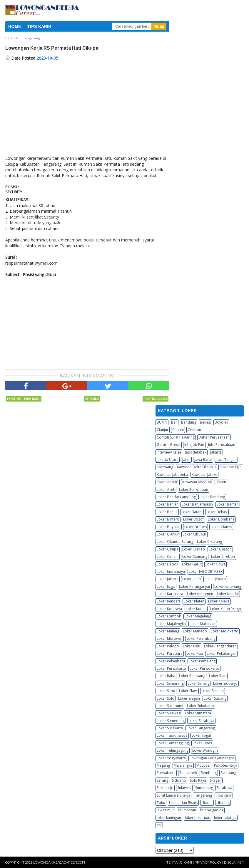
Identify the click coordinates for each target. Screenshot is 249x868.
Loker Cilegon (220, 549)
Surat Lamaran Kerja (173, 795)
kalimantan (187, 810)
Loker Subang (215, 698)
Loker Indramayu (171, 571)
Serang (162, 780)
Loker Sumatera (198, 713)
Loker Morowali (170, 638)
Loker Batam (192, 512)
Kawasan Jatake (204, 475)
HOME (15, 26)
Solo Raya (198, 780)
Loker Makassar (203, 624)
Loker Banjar (167, 504)
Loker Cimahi (168, 556)
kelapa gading (212, 810)
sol (159, 825)
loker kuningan (169, 818)
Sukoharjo (165, 788)
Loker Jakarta (168, 579)
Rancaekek (188, 773)
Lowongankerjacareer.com (59, 862)
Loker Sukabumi (170, 706)
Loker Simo (166, 691)
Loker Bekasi (217, 512)
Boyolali (221, 422)
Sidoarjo (179, 780)
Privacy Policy (208, 862)
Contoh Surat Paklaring (176, 437)
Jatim (186, 460)
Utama (207, 803)
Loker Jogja (166, 586)
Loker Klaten (194, 601)
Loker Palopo (168, 646)
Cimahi (178, 430)
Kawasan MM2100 (197, 482)
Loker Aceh (166, 490)
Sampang (228, 773)
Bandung (189, 422)
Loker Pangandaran (220, 646)
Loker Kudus (196, 609)
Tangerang (203, 795)
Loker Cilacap (194, 549)
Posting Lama (156, 399)
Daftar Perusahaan (214, 437)
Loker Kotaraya (169, 609)
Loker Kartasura (170, 594)
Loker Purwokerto (204, 668)
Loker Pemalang (202, 661)
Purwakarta (166, 773)
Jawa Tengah (226, 460)
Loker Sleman (213, 691)
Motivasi (203, 765)
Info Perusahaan (222, 445)
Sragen (216, 780)
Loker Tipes (202, 743)
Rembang (209, 773)
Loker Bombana (221, 519)
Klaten (221, 482)
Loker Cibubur (194, 534)
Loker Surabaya (201, 721)
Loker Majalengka (171, 624)
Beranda (92, 399)
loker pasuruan (198, 818)
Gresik (175, 445)
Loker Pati (195, 653)
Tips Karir (224, 795)
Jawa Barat (203, 460)
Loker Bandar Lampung (176, 497)
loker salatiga (225, 818)
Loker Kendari (168, 601)
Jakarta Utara (168, 460)
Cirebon (194, 430)
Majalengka (183, 765)
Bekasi (205, 422)
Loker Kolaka (219, 601)
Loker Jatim (192, 579)
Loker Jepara (215, 579)
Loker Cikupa (168, 549)
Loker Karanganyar (195, 586)
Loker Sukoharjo (200, 706)
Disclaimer (234, 862)
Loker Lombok (169, 616)
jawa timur (165, 810)
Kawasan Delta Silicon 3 (196, 467)
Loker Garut (192, 564)
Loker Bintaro (168, 519)
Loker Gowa (215, 564)
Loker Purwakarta (171, 668)
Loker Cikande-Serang (175, 542)
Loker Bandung (212, 497)
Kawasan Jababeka (172, 475)
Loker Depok (167, 564)
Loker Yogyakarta (171, 758)
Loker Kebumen (200, 594)
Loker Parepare (170, 653)
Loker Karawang (228, 586)
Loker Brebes (195, 527)
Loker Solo (166, 698)
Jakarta (216, 452)
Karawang (165, 467)
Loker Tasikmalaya (172, 735)
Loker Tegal (201, 735)
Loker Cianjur (168, 534)
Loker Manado (195, 631)
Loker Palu (192, 646)
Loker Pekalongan (222, 653)
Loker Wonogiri (205, 750)
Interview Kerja (169, 452)
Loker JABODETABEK (206, 571)
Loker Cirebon (223, 556)
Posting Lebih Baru (24, 399)
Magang (163, 765)
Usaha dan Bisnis (183, 803)
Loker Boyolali (169, 527)
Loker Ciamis (221, 527)
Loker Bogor (194, 519)
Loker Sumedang (171, 721)
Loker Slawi (188, 691)
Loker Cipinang (195, 556)
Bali (174, 422)
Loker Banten (228, 504)
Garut (161, 445)
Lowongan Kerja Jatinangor (212, 758)
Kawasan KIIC (168, 482)
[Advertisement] (87, 108)
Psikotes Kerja (226, 765)
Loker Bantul (167, 512)
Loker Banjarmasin (197, 504)
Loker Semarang (170, 683)
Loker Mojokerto (225, 631)
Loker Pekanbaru (171, 661)
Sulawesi (184, 788)
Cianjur (163, 430)
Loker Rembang (192, 676)
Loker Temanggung (173, 743)
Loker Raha (166, 676)
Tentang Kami (179, 862)
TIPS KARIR (39, 26)
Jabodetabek (196, 452)
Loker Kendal (228, 594)
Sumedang (204, 788)
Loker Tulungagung (173, 750)
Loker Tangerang (201, 728)
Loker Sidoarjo (225, 683)
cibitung (223, 803)
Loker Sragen (189, 698)
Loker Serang (198, 683)
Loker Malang (168, 631)
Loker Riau (218, 676)
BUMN (162, 422)
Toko (161, 803)
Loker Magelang (198, 616)
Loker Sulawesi (169, 713)
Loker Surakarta (170, 728)
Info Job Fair (194, 445)
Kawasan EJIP (230, 467)
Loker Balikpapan (194, 490)
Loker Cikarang (209, 542)
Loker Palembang (201, 638)
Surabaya (224, 788)
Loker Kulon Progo (226, 609)
